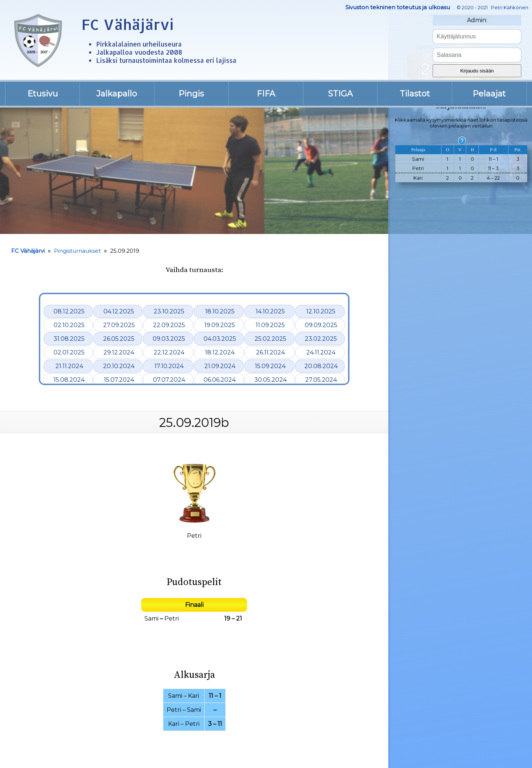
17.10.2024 (169, 366)
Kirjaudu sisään (477, 71)
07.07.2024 (169, 380)
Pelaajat (489, 94)
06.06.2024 (220, 380)
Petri (172, 619)
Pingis (191, 94)
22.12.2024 (169, 352)
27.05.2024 (321, 380)
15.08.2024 (69, 380)
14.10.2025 (270, 311)
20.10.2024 (119, 366)
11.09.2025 (270, 325)
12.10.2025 (321, 311)
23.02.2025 (321, 339)
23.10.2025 (169, 311)
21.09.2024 (220, 366)
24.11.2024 (321, 352)
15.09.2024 (270, 366)
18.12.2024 (220, 352)
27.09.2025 (119, 325)
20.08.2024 (321, 366)
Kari (194, 696)
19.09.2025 (220, 325)
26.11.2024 (270, 352)
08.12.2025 (69, 311)
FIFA (266, 94)
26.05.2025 (119, 339)
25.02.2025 (270, 339)
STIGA (340, 94)
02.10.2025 (69, 325)
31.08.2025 (69, 339)
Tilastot (415, 94)
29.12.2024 (119, 352)
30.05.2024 (270, 380)
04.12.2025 (119, 311)
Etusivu (43, 94)
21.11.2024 (69, 366)
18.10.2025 (220, 311)
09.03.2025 (169, 339)
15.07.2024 (119, 380)
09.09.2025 (321, 325)
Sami (151, 619)
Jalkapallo (117, 94)
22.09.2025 (169, 325)
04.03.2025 (220, 339)
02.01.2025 (69, 352)
